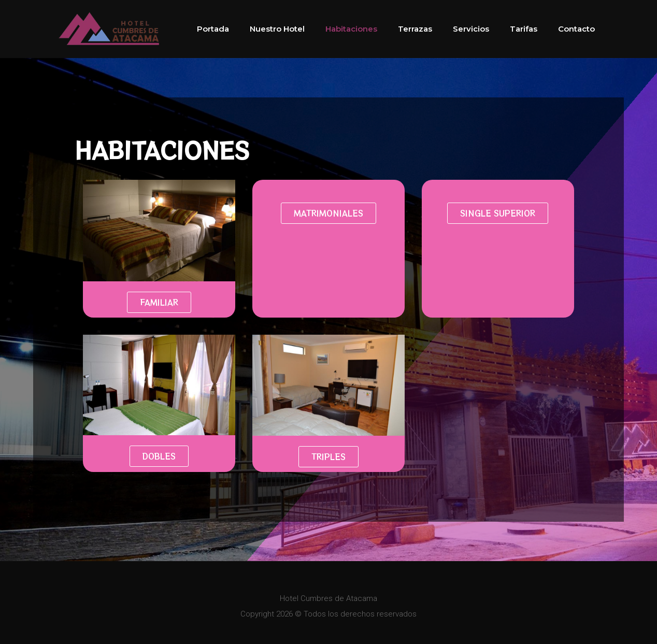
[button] (159, 302)
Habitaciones (351, 29)
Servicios (471, 29)
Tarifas (524, 29)
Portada (213, 29)
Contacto (576, 29)
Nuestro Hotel (277, 29)
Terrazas (415, 29)
